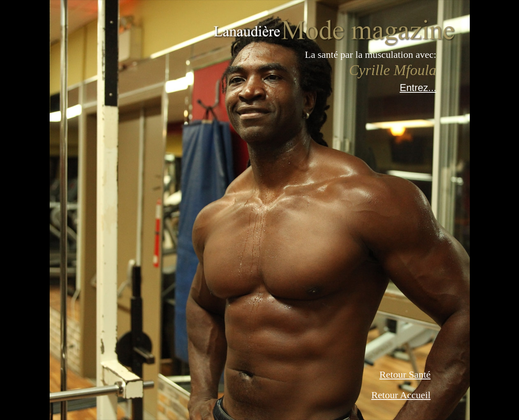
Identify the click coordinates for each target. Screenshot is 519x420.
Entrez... (418, 88)
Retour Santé (405, 374)
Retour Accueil (401, 395)
